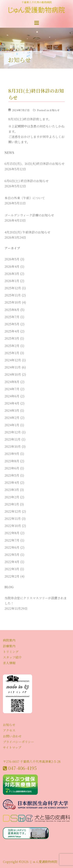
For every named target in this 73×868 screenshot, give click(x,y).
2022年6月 (12, 547)
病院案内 (9, 640)
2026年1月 (12, 281)
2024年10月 (13, 374)
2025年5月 (12, 324)
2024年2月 (12, 418)
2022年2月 (12, 576)
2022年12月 (13, 511)
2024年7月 (12, 389)
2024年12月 (13, 360)
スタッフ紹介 (12, 657)
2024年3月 (12, 410)
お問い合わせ (12, 736)
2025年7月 (12, 317)
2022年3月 (12, 569)
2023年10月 (13, 446)
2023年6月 (12, 468)
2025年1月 (12, 353)
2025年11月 (13, 295)
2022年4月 (12, 562)
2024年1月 (12, 425)
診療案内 (9, 646)
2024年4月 (12, 403)
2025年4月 (12, 331)
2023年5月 (12, 475)
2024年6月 (12, 396)
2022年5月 (12, 555)
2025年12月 (13, 288)
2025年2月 (12, 346)
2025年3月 (12, 338)
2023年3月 (12, 490)
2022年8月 (12, 533)
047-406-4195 (22, 768)
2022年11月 (13, 519)
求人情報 (9, 663)
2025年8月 (12, 310)
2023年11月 (13, 439)
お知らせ (55, 110)
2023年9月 (12, 454)
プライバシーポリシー (18, 742)
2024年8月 (12, 382)
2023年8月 (12, 461)
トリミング (11, 652)
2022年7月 (12, 540)
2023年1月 (12, 504)
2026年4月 (12, 267)
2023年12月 (13, 432)
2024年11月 (13, 367)
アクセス (9, 730)
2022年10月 (13, 526)
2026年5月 (12, 259)
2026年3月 (12, 274)
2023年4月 (12, 483)
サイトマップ (12, 747)
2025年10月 (13, 302)
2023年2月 (12, 497)
